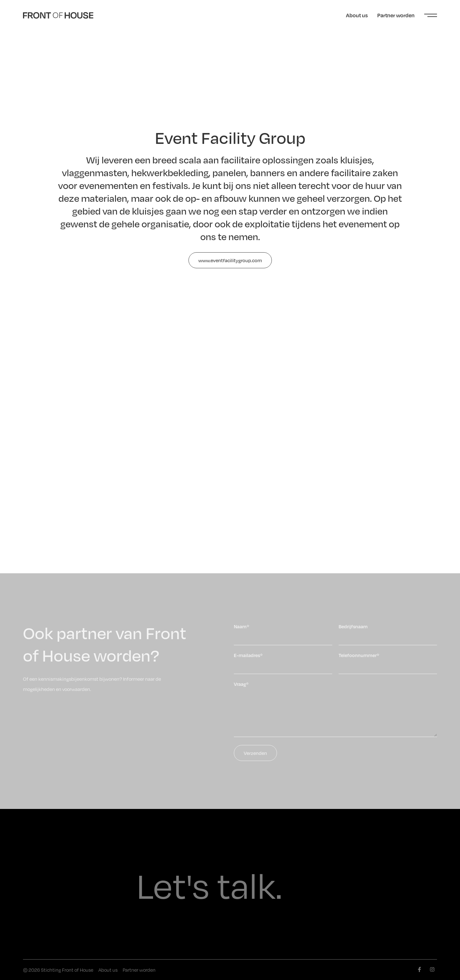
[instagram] (432, 969)
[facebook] (419, 969)
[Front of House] (58, 15)
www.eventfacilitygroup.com (230, 260)
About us (357, 15)
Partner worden (396, 15)
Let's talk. (209, 884)
